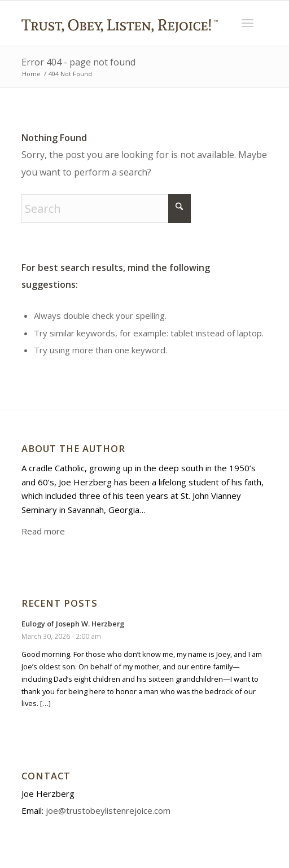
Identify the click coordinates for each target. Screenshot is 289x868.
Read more (43, 531)
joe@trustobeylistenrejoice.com (108, 810)
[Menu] (248, 23)
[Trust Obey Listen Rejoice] (120, 42)
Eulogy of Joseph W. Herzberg (73, 624)
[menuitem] (248, 23)
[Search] (106, 209)
